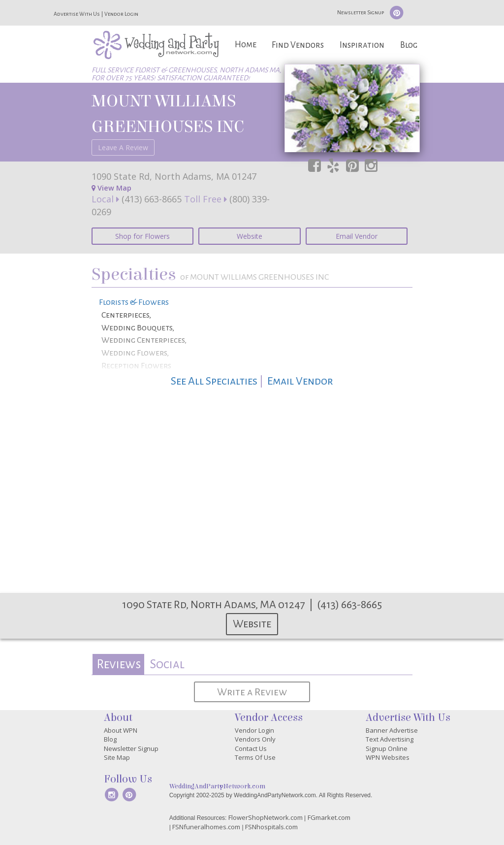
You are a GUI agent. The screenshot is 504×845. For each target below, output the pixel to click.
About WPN (121, 730)
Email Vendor (357, 236)
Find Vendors (298, 45)
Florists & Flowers (134, 302)
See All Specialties (214, 381)
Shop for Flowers (142, 236)
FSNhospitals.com (271, 827)
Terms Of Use (255, 757)
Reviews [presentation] (119, 664)
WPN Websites (388, 757)
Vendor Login (121, 14)
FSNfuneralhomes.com (206, 827)
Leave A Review (123, 147)
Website (250, 236)
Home (246, 45)
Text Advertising (390, 739)
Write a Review (252, 692)
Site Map (117, 757)
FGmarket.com (329, 817)
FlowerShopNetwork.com (266, 817)
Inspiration (362, 45)
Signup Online (387, 748)
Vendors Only (255, 739)
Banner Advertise (392, 730)
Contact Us (251, 748)
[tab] (118, 665)
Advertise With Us (77, 14)
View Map (111, 188)
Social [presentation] (167, 664)
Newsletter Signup (361, 12)
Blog (409, 45)
